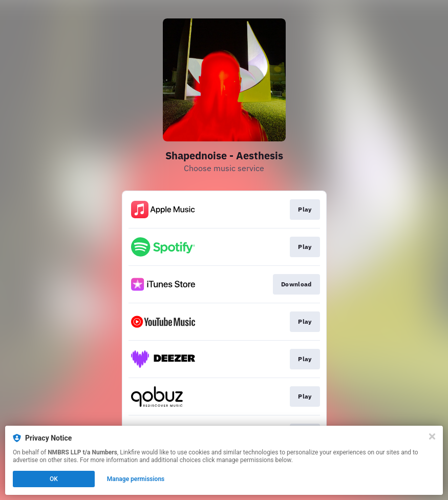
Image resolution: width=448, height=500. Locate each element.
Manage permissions (136, 479)
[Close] (432, 436)
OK (54, 479)
